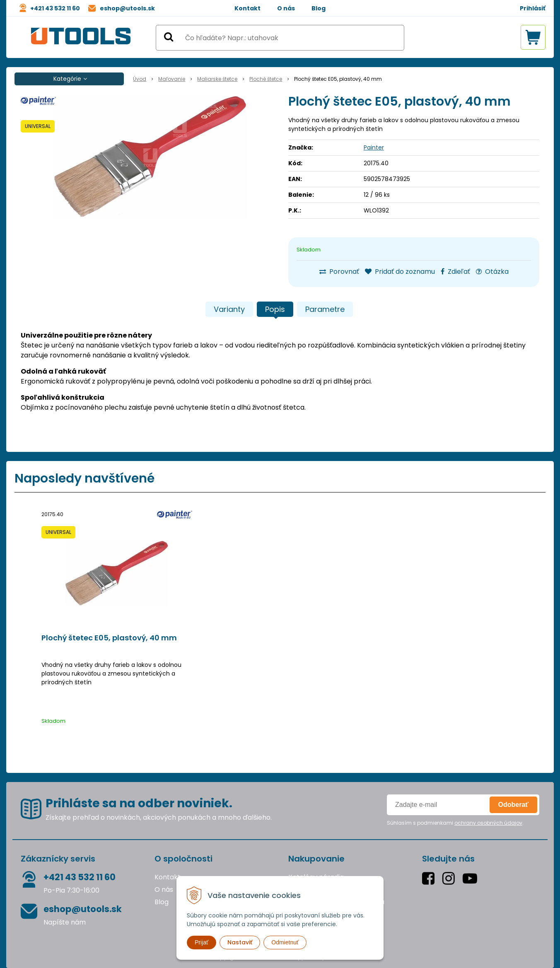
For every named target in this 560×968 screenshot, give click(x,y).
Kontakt (247, 8)
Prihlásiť (533, 8)
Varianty (229, 309)
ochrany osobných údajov (488, 823)
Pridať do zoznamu (400, 272)
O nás (286, 8)
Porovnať (339, 272)
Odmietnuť (285, 942)
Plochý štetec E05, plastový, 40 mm (109, 638)
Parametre (325, 309)
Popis (275, 309)
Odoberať (513, 805)
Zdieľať (455, 272)
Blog (319, 8)
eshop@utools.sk (127, 8)
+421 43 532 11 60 (55, 8)
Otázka (492, 272)
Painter (374, 147)
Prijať (202, 942)
